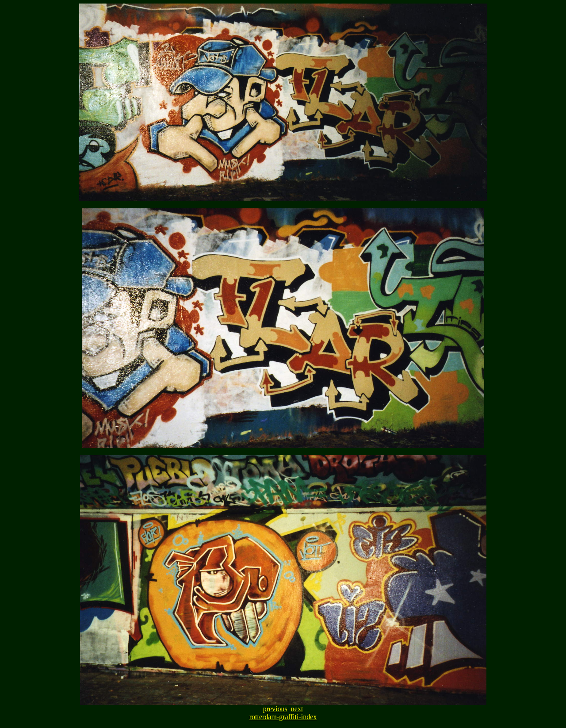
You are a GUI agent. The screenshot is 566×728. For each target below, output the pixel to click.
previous (275, 709)
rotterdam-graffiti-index (283, 717)
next (297, 709)
